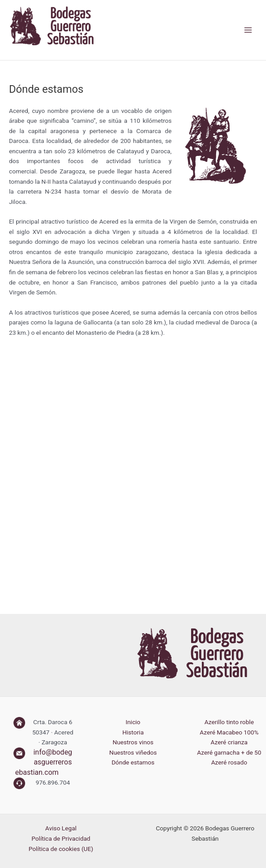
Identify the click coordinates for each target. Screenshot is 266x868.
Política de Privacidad (61, 838)
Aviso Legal (61, 828)
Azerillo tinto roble (229, 722)
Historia (133, 732)
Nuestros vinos (133, 742)
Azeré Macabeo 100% (229, 732)
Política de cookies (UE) (61, 849)
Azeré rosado (229, 762)
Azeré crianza (229, 742)
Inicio (133, 722)
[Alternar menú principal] (248, 30)
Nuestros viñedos (133, 752)
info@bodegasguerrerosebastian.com (44, 762)
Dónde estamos (133, 762)
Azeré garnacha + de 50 (229, 752)
